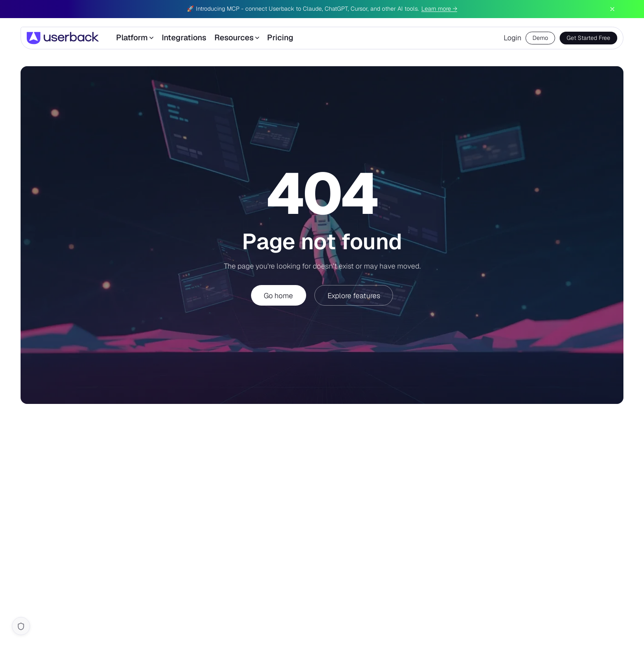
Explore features (354, 296)
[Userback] (63, 38)
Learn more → (439, 9)
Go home (278, 296)
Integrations (184, 38)
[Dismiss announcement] (612, 9)
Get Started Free (588, 38)
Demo (540, 38)
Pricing (280, 38)
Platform (135, 38)
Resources (237, 38)
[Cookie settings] (21, 626)
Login (513, 38)
